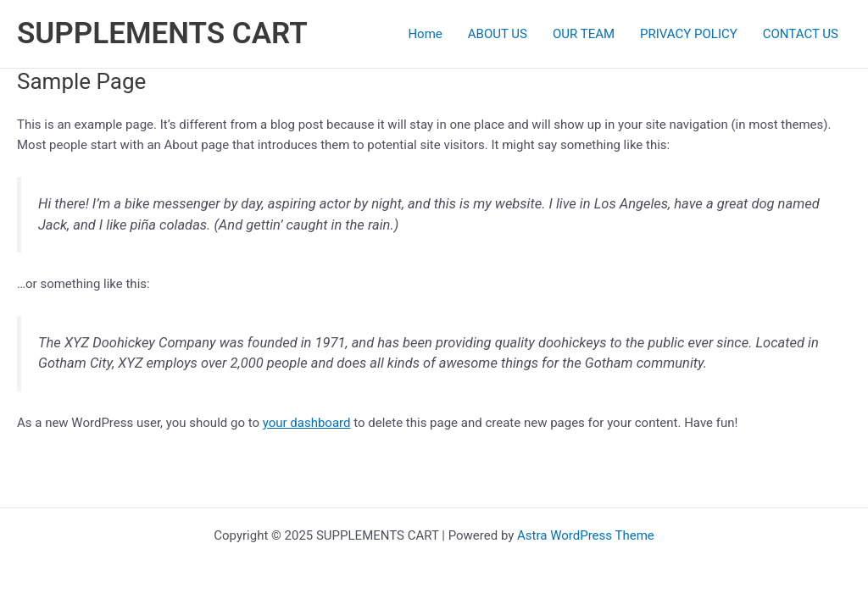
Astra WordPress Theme (586, 535)
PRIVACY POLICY (689, 34)
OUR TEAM (584, 34)
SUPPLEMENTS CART (162, 33)
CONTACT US (801, 34)
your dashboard (307, 423)
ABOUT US (498, 34)
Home (425, 34)
